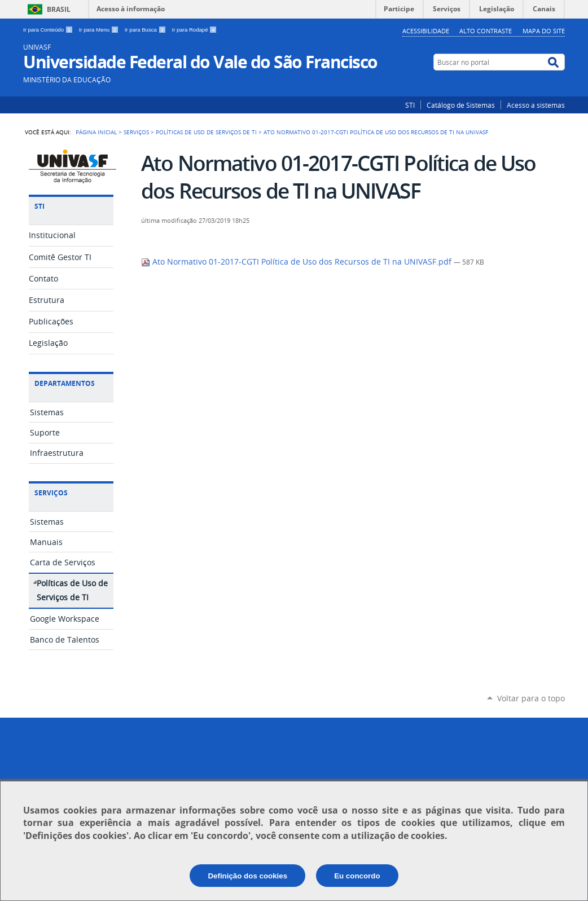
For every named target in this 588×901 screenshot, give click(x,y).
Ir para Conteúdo (49, 30)
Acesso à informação (131, 9)
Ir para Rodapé (195, 30)
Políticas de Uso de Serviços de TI (206, 132)
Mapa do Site (544, 31)
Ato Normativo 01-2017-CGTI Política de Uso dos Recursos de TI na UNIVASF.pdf (297, 262)
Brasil (59, 9)
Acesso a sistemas (536, 105)
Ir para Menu (100, 30)
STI (410, 105)
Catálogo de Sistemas (461, 105)
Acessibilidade (426, 31)
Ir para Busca (146, 30)
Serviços (136, 132)
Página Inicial (96, 132)
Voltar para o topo (531, 698)
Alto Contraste (486, 31)
